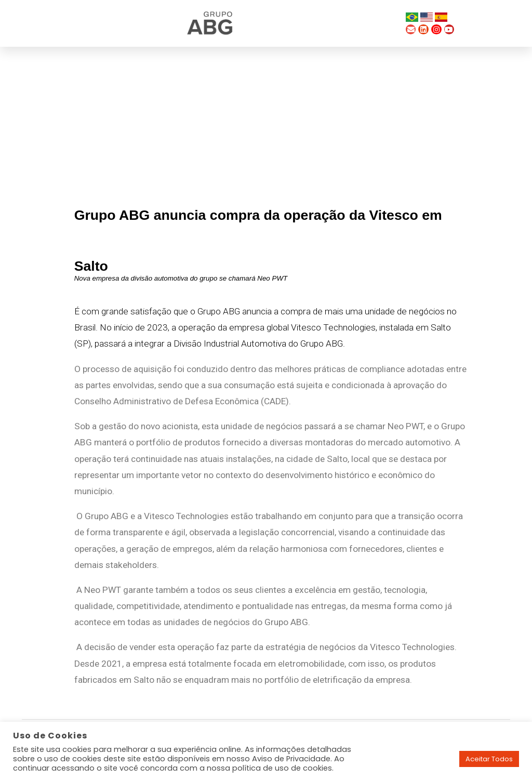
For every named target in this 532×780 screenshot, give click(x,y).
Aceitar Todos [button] (489, 759)
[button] (388, 23)
